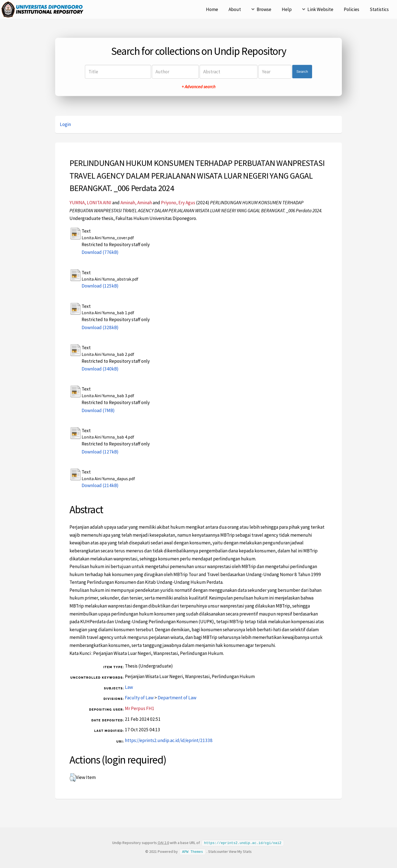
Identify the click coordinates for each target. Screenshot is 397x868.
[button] (73, 778)
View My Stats (240, 851)
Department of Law (177, 698)
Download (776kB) (100, 252)
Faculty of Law (139, 698)
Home (212, 9)
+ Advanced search (198, 87)
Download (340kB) (100, 369)
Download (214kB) (100, 485)
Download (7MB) (98, 410)
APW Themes (193, 851)
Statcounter (218, 851)
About (235, 9)
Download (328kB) (100, 327)
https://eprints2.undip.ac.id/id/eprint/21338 (169, 740)
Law (129, 687)
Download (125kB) (100, 286)
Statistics (379, 9)
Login (65, 124)
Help (287, 9)
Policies (352, 9)
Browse (264, 9)
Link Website (320, 9)
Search (302, 72)
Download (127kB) (100, 452)
